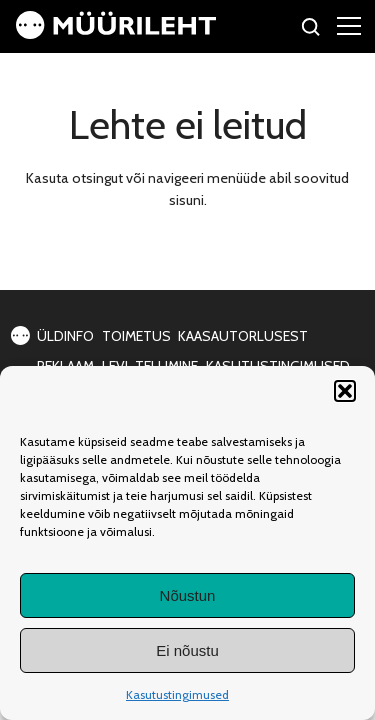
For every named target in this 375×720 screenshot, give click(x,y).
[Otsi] (311, 29)
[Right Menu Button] (349, 25)
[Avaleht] (116, 34)
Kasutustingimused (177, 694)
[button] (345, 391)
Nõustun (188, 595)
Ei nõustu (187, 650)
